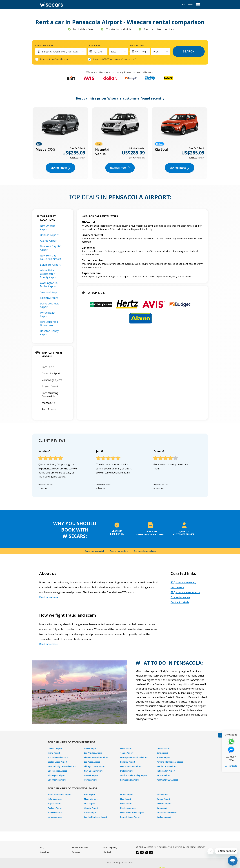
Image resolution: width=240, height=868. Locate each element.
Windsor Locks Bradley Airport (134, 775)
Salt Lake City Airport (166, 771)
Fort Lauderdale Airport (58, 757)
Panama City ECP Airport (167, 780)
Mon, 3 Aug (140, 52)
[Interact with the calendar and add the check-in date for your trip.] (98, 52)
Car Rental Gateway (196, 847)
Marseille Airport (55, 813)
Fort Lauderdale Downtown (49, 323)
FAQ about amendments (185, 592)
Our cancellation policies (145, 551)
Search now (60, 168)
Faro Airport (90, 795)
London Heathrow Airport (96, 817)
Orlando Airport (49, 235)
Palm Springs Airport (129, 780)
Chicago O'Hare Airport (94, 766)
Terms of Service (80, 848)
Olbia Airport (126, 804)
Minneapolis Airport (57, 775)
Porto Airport (163, 795)
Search (189, 52)
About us (44, 852)
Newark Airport (91, 775)
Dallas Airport (126, 771)
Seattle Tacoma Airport (167, 766)
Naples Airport (54, 804)
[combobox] (111, 52)
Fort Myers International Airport (134, 757)
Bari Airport (162, 808)
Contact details (180, 602)
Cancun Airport (91, 813)
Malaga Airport (91, 799)
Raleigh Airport (49, 298)
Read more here (49, 597)
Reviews (76, 852)
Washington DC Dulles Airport (49, 285)
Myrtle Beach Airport (48, 314)
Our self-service (180, 597)
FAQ (42, 848)
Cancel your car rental (94, 551)
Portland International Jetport (170, 762)
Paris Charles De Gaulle (167, 813)
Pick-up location (44, 45)
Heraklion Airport (128, 808)
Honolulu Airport (128, 762)
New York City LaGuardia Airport (50, 257)
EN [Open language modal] (184, 5)
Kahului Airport (163, 748)
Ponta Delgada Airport (130, 817)
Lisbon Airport (127, 795)
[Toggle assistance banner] (220, 735)
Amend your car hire (119, 551)
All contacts (231, 766)
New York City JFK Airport (131, 766)
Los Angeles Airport (93, 753)
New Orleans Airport (48, 228)
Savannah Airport (50, 292)
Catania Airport (163, 799)
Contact (107, 852)
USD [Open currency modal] (191, 5)
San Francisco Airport (57, 771)
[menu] (198, 5)
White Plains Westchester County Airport (49, 274)
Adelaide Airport (55, 808)
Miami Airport (54, 753)
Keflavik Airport (55, 799)
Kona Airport (162, 753)
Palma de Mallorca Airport (59, 795)
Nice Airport (126, 799)
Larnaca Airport (55, 817)
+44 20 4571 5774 (231, 759)
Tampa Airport (127, 753)
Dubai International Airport (132, 813)
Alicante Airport (91, 808)
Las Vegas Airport (92, 762)
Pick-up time (94, 45)
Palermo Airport (164, 804)
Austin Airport (90, 780)
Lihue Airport (126, 748)
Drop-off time (137, 45)
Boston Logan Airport (58, 762)
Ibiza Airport (90, 804)
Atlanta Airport (49, 241)
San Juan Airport (164, 817)
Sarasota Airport (164, 775)
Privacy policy (110, 848)
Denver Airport (91, 748)
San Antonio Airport (57, 780)
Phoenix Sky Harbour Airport (97, 757)
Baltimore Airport (50, 265)
